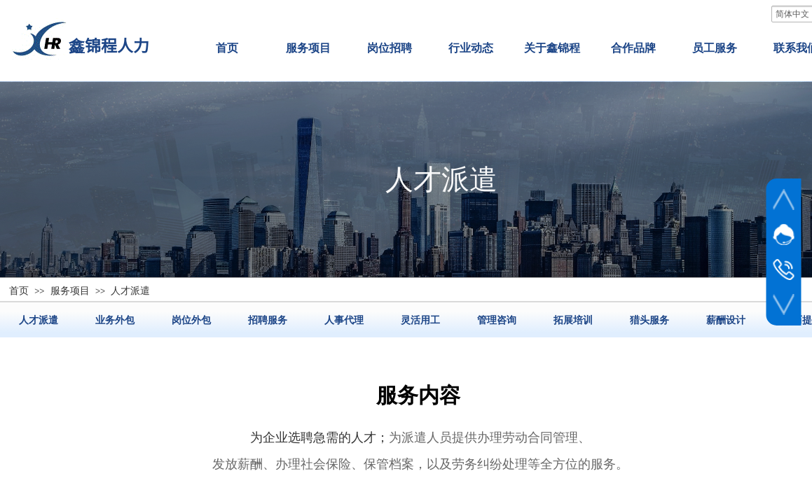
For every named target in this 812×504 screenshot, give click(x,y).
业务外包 (115, 320)
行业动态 (471, 48)
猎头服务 (649, 320)
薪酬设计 (726, 320)
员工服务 (715, 48)
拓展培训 (573, 320)
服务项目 (308, 48)
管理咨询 (497, 320)
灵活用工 (420, 320)
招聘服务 (268, 320)
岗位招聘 (390, 48)
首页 (227, 48)
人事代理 (344, 320)
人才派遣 (39, 320)
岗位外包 (191, 320)
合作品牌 (633, 48)
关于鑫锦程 (552, 48)
